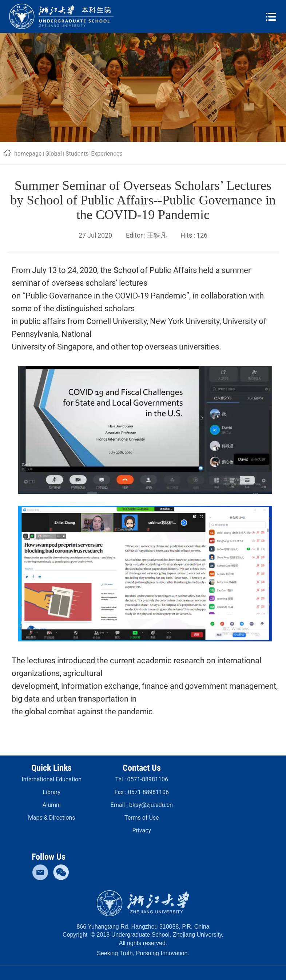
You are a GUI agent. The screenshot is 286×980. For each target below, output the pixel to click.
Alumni (52, 805)
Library (52, 792)
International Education (52, 779)
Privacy (142, 830)
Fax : (142, 792)
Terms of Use (142, 818)
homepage (28, 154)
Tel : (142, 779)
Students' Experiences (94, 154)
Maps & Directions (52, 818)
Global (54, 154)
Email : (142, 805)
